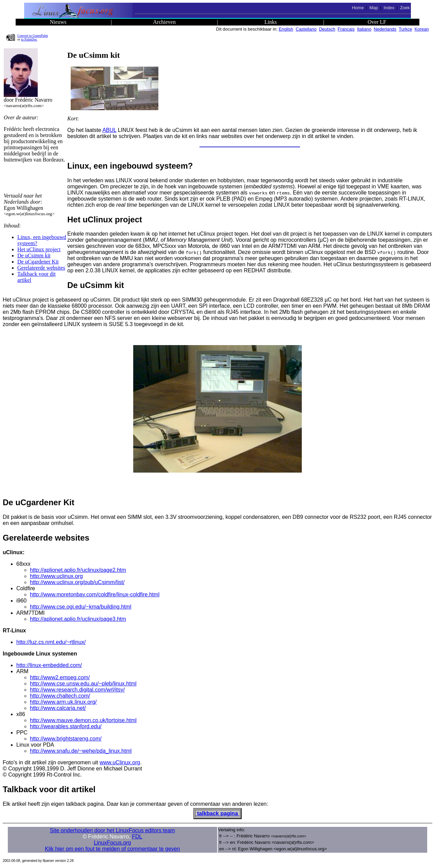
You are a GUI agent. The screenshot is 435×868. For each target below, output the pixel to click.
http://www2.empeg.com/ (60, 677)
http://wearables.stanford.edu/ (66, 726)
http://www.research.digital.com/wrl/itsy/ (77, 690)
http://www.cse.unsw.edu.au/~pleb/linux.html (83, 684)
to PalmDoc (29, 39)
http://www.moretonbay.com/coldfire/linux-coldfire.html (95, 594)
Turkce (405, 29)
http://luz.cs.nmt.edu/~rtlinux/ (51, 642)
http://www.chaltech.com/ (60, 696)
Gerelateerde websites (41, 268)
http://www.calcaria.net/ (58, 708)
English (286, 29)
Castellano (306, 29)
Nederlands (385, 29)
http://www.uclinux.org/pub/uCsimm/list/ (77, 582)
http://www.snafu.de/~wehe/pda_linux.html (81, 751)
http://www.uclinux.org (56, 576)
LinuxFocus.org (112, 843)
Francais (346, 29)
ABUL (109, 130)
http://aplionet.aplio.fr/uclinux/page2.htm (78, 570)
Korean (422, 29)
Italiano (364, 29)
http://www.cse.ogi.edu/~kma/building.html (81, 607)
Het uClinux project (39, 249)
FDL (137, 837)
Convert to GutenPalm (33, 36)
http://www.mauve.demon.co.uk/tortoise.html (83, 720)
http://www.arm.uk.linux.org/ (63, 702)
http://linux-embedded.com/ (49, 665)
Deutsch (327, 29)
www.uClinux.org (120, 762)
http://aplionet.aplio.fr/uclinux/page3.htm (78, 619)
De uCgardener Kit (38, 262)
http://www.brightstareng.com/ (66, 739)
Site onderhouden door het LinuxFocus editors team (112, 830)
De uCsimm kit (34, 256)
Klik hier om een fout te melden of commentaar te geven (112, 849)
